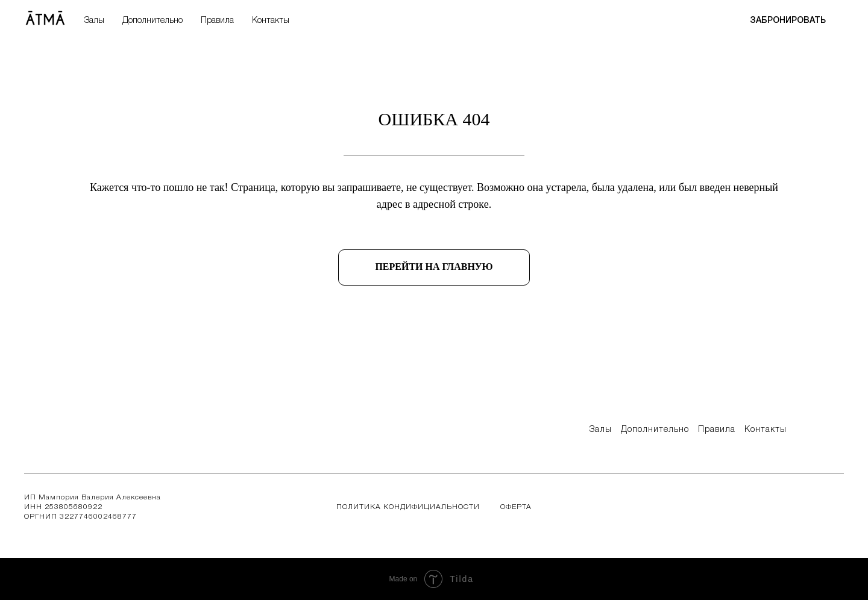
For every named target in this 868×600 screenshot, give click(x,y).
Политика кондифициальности (408, 507)
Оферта (516, 507)
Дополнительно (153, 21)
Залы (94, 21)
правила (717, 430)
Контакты (271, 21)
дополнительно (655, 430)
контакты (766, 430)
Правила (217, 21)
